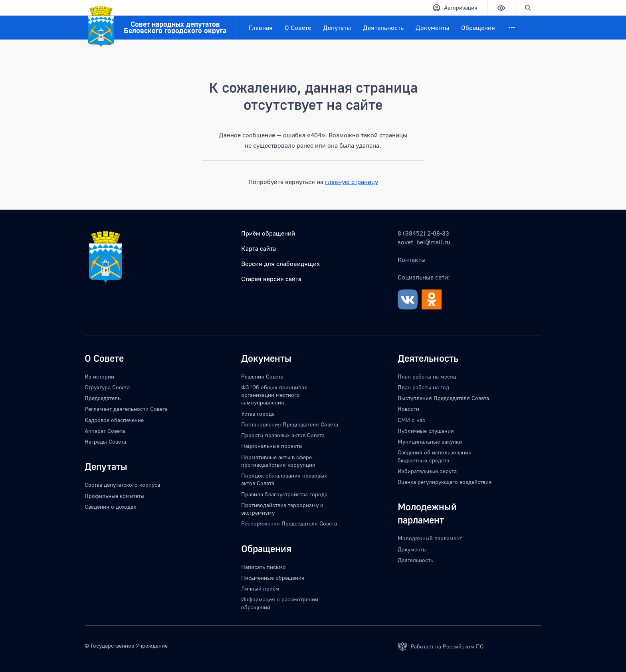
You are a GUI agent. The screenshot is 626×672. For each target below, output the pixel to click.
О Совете (298, 28)
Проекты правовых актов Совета (283, 435)
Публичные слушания (426, 431)
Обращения (478, 28)
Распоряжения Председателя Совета (289, 523)
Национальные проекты (272, 446)
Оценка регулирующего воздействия (445, 482)
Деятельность (383, 28)
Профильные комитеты (115, 496)
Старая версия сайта (271, 279)
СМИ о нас (411, 420)
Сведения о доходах (110, 506)
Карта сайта (259, 248)
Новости (408, 409)
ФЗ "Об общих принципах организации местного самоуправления (274, 395)
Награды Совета (105, 441)
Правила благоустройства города (284, 494)
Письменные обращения (273, 578)
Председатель (103, 398)
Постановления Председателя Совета (290, 424)
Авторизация (455, 8)
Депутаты (337, 28)
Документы (432, 28)
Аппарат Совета (105, 431)
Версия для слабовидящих (280, 264)
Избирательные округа (427, 471)
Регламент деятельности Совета (126, 409)
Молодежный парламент (430, 538)
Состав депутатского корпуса (122, 485)
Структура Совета (107, 387)
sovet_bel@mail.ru (424, 242)
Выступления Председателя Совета (443, 398)
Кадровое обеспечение (114, 420)
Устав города (258, 413)
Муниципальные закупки (430, 441)
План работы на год (423, 387)
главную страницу (352, 182)
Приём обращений (268, 233)
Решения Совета (262, 376)
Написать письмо (263, 567)
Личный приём (260, 588)
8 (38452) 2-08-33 (423, 233)
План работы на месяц (427, 376)
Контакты (412, 260)
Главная (261, 28)
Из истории (99, 376)
